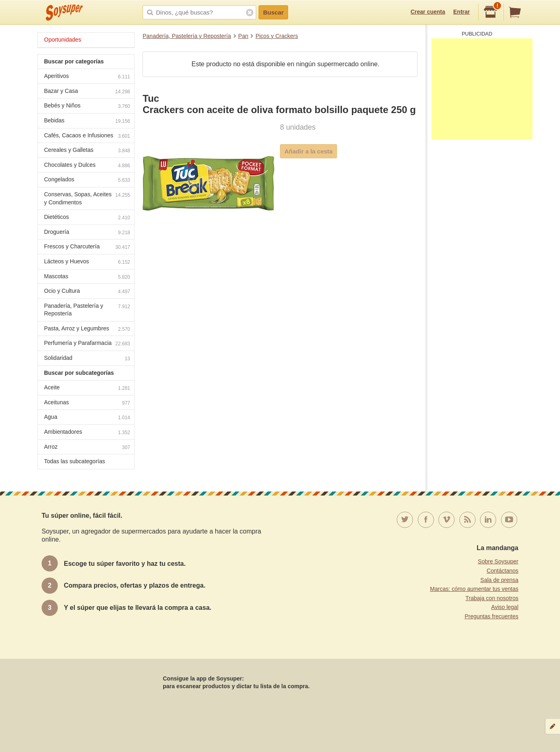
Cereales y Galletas (87, 151)
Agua (87, 418)
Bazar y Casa (87, 92)
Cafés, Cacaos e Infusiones (87, 136)
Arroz (87, 448)
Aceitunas (87, 403)
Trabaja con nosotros (492, 598)
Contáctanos (502, 571)
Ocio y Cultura (87, 292)
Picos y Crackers (277, 36)
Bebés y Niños (87, 106)
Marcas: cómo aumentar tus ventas (474, 589)
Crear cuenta (428, 12)
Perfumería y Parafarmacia (87, 344)
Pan (243, 36)
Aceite (87, 388)
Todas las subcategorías (75, 461)
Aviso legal (505, 607)
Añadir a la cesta (308, 151)
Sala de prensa (499, 580)
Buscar (273, 12)
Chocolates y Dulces (87, 166)
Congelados (87, 180)
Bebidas (87, 121)
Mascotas (87, 277)
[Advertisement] (482, 89)
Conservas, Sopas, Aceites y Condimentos (87, 198)
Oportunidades (63, 40)
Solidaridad (87, 359)
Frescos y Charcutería (87, 247)
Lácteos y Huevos (87, 262)
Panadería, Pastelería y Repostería (187, 36)
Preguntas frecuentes (492, 616)
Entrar (462, 12)
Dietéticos (87, 218)
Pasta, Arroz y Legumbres (87, 329)
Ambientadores (87, 433)
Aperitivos (87, 77)
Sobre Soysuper (498, 561)
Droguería (87, 233)
